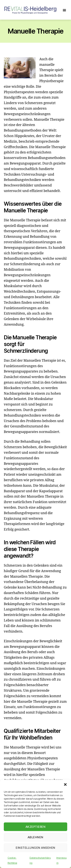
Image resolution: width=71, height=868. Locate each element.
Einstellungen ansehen (35, 848)
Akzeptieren (36, 827)
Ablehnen (35, 837)
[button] (65, 784)
